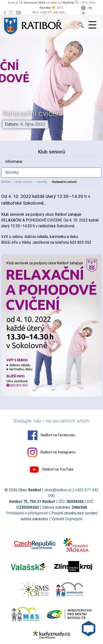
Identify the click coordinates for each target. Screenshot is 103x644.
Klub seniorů (24, 182)
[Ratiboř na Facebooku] (5, 13)
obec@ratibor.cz (58, 490)
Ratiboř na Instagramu (51, 452)
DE (83, 13)
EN (90, 8)
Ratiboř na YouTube (51, 470)
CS (83, 8)
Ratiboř (6, 182)
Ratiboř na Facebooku (51, 435)
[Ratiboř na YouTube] (18, 13)
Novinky (12, 172)
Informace (14, 162)
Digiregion (74, 519)
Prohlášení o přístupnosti (27, 513)
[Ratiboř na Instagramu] (11, 13)
